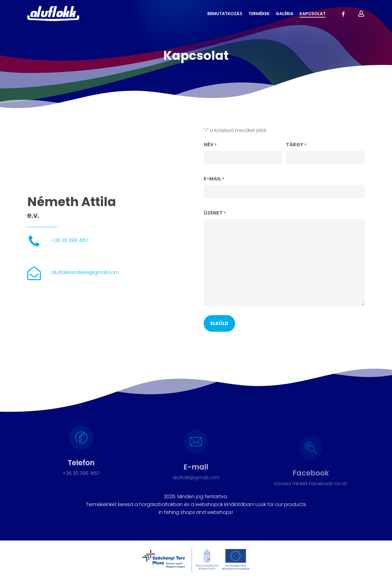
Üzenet (215, 213)
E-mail (214, 179)
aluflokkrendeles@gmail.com (85, 272)
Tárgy (296, 145)
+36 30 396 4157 (70, 240)
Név (210, 145)
